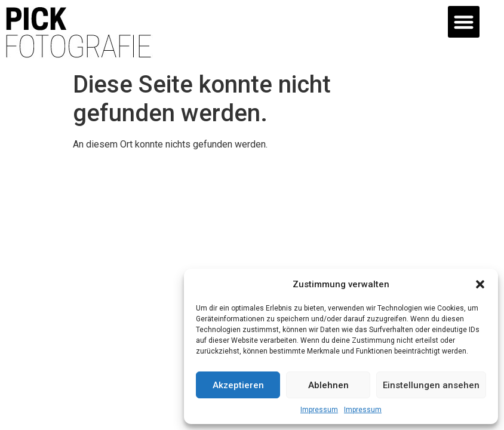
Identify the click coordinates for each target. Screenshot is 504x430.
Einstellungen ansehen (431, 385)
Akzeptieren (238, 385)
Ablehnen (328, 385)
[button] (480, 284)
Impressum (319, 410)
